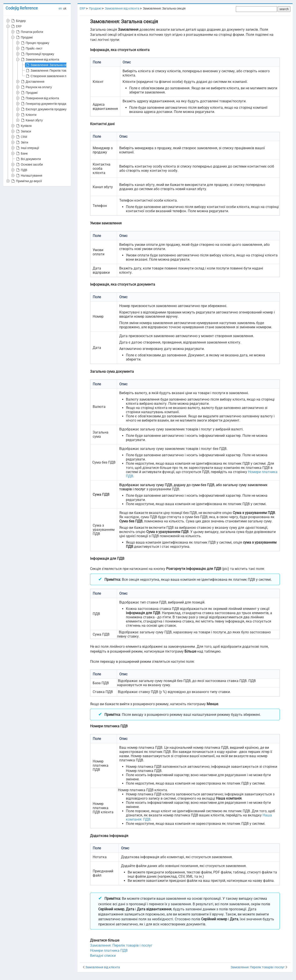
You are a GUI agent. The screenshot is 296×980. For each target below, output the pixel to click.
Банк (22, 153)
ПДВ (21, 170)
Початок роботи (29, 32)
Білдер (18, 21)
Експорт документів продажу (43, 109)
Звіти (22, 142)
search (284, 9)
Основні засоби (29, 164)
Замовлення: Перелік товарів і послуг (54, 71)
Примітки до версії (26, 181)
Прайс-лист (31, 48)
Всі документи (28, 159)
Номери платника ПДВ (109, 950)
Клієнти (28, 115)
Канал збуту (32, 120)
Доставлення (32, 82)
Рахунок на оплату (36, 87)
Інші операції (27, 148)
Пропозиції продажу (37, 54)
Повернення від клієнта (40, 98)
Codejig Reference (22, 8)
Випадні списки (103, 956)
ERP (16, 26)
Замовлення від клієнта (40, 59)
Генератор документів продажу (45, 104)
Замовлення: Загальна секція (49, 65)
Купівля (24, 126)
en (60, 8)
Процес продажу (35, 43)
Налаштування (29, 176)
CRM (21, 137)
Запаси (23, 131)
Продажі (24, 37)
